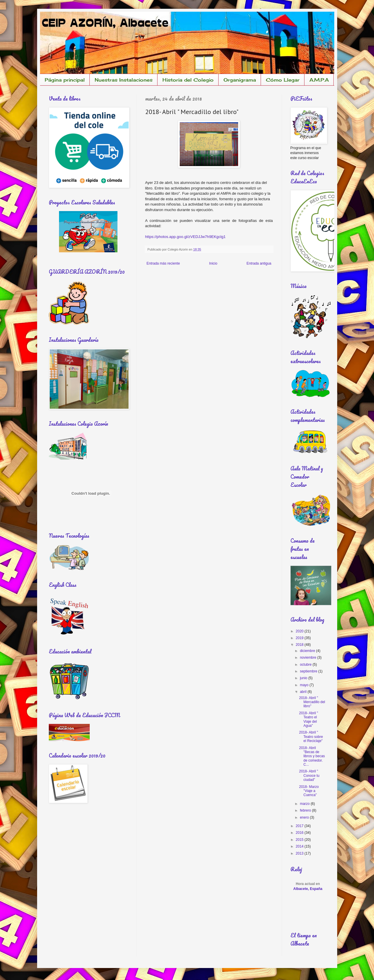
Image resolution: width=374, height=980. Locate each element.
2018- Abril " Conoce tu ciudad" (309, 775)
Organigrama (240, 80)
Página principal (65, 80)
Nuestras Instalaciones (124, 80)
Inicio (213, 263)
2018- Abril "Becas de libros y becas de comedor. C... (312, 756)
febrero (306, 810)
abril (304, 692)
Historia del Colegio (188, 80)
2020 (300, 631)
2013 (300, 853)
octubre (306, 665)
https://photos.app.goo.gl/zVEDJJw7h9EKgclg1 (186, 237)
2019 (300, 638)
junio (304, 678)
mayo (305, 685)
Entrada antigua (259, 263)
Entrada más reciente (163, 263)
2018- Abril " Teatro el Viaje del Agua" (308, 719)
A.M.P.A (319, 80)
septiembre (309, 671)
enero (305, 817)
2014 (300, 846)
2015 (300, 840)
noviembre (308, 658)
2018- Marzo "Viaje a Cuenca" (309, 791)
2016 (300, 833)
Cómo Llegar (283, 80)
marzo (305, 804)
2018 (300, 645)
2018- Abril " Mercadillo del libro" (312, 702)
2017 (300, 826)
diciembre (308, 651)
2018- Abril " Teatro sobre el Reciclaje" (311, 737)
